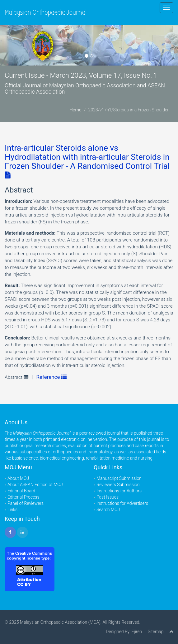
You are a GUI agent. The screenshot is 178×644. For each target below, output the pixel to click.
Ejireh (137, 632)
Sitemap (156, 632)
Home (75, 110)
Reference (52, 377)
